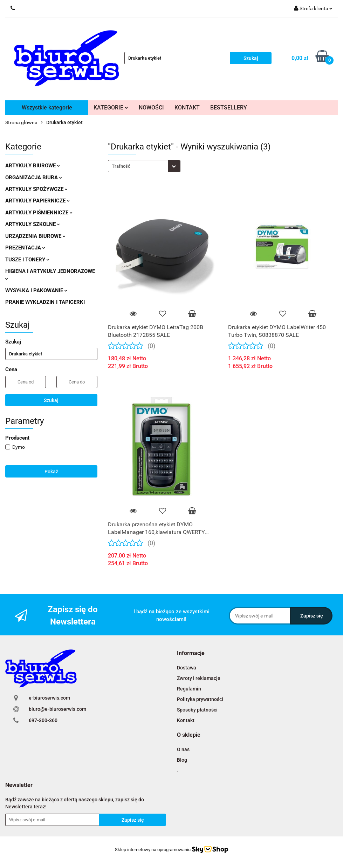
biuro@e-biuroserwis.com (57, 709)
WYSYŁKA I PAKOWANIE (36, 291)
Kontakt (186, 720)
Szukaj (51, 400)
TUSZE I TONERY (27, 260)
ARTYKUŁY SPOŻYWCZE (36, 189)
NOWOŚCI (151, 108)
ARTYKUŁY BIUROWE (33, 166)
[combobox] (144, 166)
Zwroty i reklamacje (199, 678)
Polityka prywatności (200, 699)
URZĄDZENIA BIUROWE (35, 236)
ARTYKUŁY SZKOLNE (33, 224)
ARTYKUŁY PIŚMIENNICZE (39, 213)
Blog (182, 760)
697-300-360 (43, 720)
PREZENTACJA (25, 248)
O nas (183, 749)
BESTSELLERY (229, 108)
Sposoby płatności (197, 710)
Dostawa (187, 668)
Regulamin (189, 689)
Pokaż (51, 472)
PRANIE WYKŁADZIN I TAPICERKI (45, 302)
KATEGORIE (111, 108)
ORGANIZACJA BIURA (34, 178)
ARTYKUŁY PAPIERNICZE (37, 201)
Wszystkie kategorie (47, 108)
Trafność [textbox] (121, 166)
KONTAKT (187, 108)
